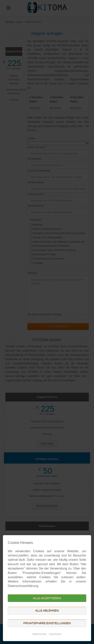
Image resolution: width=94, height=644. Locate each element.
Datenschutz (40, 634)
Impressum (55, 634)
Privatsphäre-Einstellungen (47, 623)
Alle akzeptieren (47, 598)
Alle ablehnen (47, 611)
